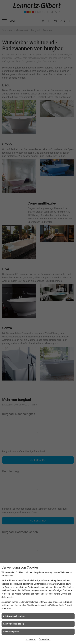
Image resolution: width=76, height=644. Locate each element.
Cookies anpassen (12, 632)
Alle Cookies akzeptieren (15, 616)
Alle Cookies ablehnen (13, 624)
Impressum (31, 639)
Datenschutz (45, 639)
